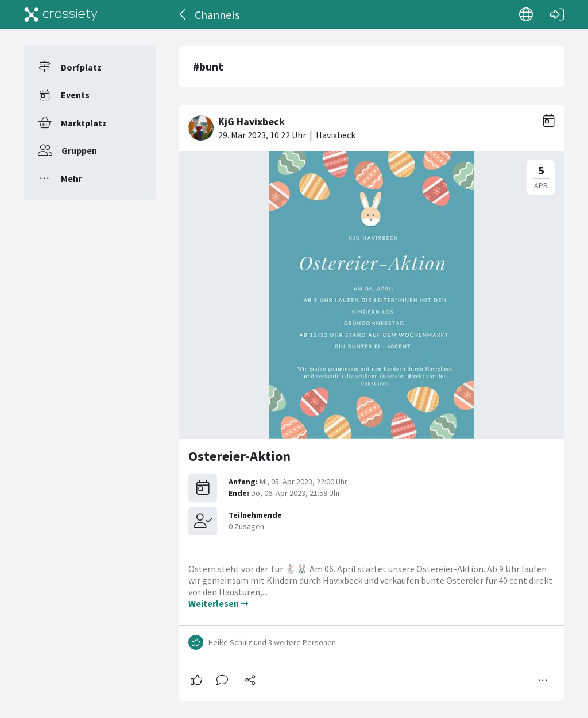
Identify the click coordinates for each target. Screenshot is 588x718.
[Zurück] (183, 14)
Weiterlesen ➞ (218, 603)
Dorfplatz (81, 67)
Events (75, 95)
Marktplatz (84, 123)
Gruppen (79, 150)
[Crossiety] (61, 14)
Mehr (71, 178)
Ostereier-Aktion (239, 456)
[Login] (557, 14)
